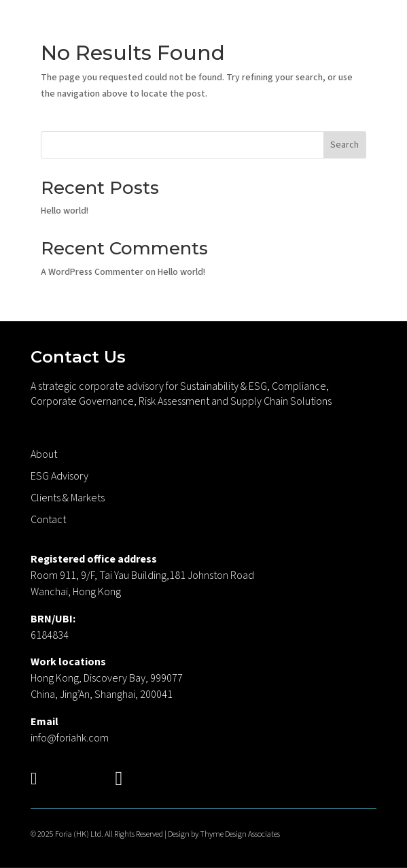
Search (344, 145)
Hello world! (65, 211)
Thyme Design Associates (240, 834)
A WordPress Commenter (92, 272)
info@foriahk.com (70, 738)
